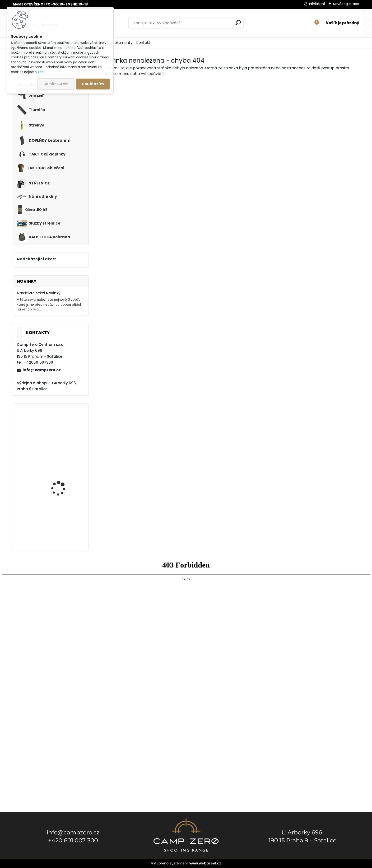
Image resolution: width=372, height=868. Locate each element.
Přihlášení (317, 4)
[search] (238, 23)
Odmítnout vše (56, 84)
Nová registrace (346, 4)
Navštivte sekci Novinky (39, 293)
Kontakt (143, 43)
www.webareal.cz (205, 863)
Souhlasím (93, 84)
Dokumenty (122, 43)
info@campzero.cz (42, 370)
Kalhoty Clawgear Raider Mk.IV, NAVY (59, 523)
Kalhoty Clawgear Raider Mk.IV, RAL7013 (62, 433)
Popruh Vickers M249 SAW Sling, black (62, 478)
